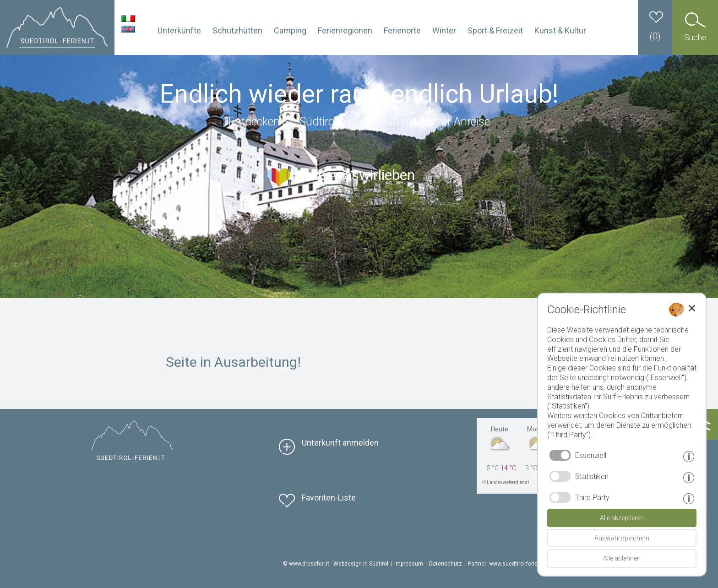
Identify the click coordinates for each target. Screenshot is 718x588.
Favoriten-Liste (329, 498)
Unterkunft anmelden (340, 443)
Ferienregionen (345, 30)
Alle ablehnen (622, 558)
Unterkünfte (179, 30)
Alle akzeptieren (622, 518)
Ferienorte (402, 30)
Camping (290, 30)
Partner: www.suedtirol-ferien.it (507, 564)
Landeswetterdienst (508, 482)
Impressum (409, 564)
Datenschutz (446, 564)
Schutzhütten (237, 30)
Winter (444, 30)
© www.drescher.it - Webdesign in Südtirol (336, 564)
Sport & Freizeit (495, 30)
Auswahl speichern (622, 538)
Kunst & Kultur (560, 30)
